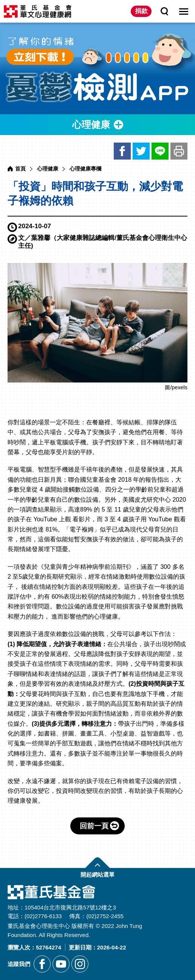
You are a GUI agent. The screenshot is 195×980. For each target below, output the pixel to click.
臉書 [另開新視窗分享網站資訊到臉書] (122, 151)
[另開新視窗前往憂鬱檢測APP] (97, 68)
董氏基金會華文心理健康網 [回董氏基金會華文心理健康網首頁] (38, 11)
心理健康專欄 (85, 169)
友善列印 (179, 151)
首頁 (20, 169)
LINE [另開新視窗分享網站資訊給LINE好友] (160, 151)
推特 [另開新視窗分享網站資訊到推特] (141, 151)
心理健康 (48, 169)
